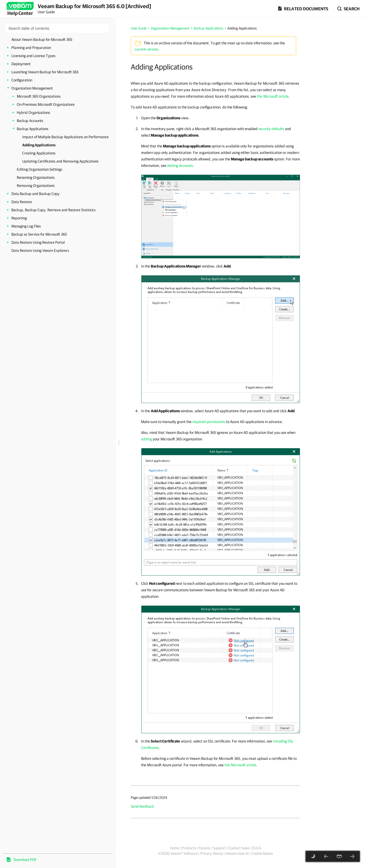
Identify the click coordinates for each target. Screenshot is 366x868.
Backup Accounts (30, 121)
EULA (257, 848)
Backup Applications (33, 129)
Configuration (22, 80)
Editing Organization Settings (40, 169)
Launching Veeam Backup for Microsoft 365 (45, 72)
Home (175, 848)
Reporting (19, 218)
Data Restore (22, 202)
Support (219, 848)
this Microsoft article (273, 96)
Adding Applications (39, 145)
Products (189, 848)
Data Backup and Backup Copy (35, 194)
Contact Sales (239, 848)
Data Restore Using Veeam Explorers (40, 250)
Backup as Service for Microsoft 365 (39, 234)
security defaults (271, 129)
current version (146, 49)
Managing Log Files (26, 226)
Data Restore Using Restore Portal (38, 242)
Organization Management (32, 88)
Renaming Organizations (36, 177)
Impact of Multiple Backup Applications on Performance (65, 137)
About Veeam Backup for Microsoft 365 (42, 39)
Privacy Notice (212, 853)
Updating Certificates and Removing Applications (60, 161)
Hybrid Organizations (33, 113)
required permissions (209, 422)
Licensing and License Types (33, 56)
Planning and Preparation (31, 48)
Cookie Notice (262, 853)
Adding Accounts (180, 166)
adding (146, 439)
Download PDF (25, 860)
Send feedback (142, 806)
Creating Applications (39, 153)
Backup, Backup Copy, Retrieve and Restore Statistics (53, 210)
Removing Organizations (36, 186)
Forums (205, 848)
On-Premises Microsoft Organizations (46, 104)
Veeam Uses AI (237, 853)
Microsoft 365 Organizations (39, 96)
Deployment (21, 64)
